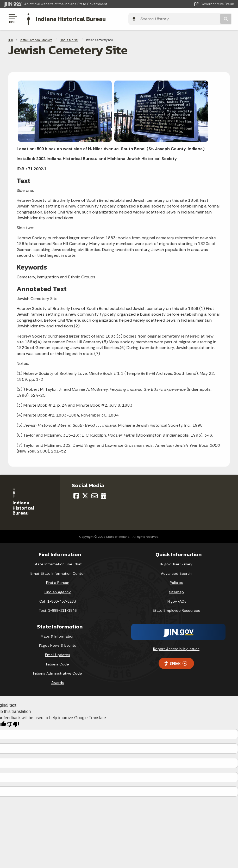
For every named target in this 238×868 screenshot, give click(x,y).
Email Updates (58, 654)
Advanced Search (176, 573)
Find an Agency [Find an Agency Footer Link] (58, 591)
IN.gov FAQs (176, 601)
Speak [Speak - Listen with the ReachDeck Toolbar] (176, 663)
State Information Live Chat (58, 564)
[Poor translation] (13, 724)
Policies (176, 582)
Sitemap (176, 591)
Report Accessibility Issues (176, 648)
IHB (11, 39)
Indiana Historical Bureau (69, 19)
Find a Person (58, 582)
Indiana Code (58, 663)
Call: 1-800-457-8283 (58, 601)
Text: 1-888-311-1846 (58, 610)
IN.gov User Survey (176, 564)
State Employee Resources (176, 610)
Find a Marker (69, 39)
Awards (58, 682)
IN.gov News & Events (58, 645)
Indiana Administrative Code (58, 673)
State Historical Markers (36, 39)
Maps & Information (58, 636)
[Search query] (200, 19)
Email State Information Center (58, 573)
